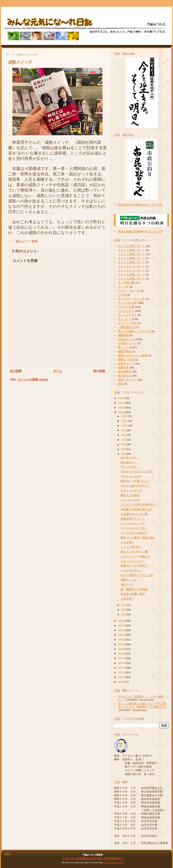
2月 (124, 610)
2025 (121, 403)
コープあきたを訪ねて (134, 533)
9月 (124, 430)
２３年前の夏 (126, 283)
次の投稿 (16, 371)
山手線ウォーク (127, 343)
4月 (124, 454)
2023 (121, 412)
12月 (124, 416)
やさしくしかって (131, 490)
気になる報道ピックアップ (134, 331)
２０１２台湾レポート (131, 254)
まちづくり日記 (127, 323)
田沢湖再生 (125, 372)
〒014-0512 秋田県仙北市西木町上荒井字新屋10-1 (93, 858)
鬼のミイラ (127, 584)
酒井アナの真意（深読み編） (138, 538)
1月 (124, 614)
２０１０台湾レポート (131, 246)
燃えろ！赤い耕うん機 (134, 552)
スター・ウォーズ (129, 291)
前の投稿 (99, 371)
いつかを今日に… (131, 570)
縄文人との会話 (130, 495)
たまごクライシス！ (133, 561)
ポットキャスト (127, 315)
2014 (121, 658)
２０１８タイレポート (131, 271)
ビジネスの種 (126, 307)
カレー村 (123, 287)
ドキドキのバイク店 (133, 528)
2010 (121, 677)
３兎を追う (127, 599)
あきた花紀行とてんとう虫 (137, 575)
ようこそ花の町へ (131, 547)
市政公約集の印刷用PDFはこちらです (141, 231)
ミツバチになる (130, 500)
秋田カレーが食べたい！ (135, 481)
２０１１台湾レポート (131, 250)
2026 (121, 398)
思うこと (21, 241)
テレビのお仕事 (127, 303)
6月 (124, 444)
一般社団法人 (126, 327)
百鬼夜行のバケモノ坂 (134, 514)
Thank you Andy (131, 476)
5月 (124, 449)
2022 (121, 621)
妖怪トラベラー (127, 380)
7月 (124, 440)
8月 (124, 435)
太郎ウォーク (126, 363)
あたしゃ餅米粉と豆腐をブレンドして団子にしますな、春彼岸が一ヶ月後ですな (142, 705)
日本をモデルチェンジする (137, 472)
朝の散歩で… (129, 462)
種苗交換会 (125, 351)
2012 (121, 668)
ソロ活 (122, 295)
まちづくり (125, 319)
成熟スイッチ (20, 62)
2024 (121, 407)
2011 (121, 672)
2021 (121, 625)
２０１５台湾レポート (131, 262)
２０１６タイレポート (131, 266)
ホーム (58, 371)
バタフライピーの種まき (135, 556)
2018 (121, 639)
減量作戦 (123, 335)
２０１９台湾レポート (131, 279)
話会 (121, 384)
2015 (121, 653)
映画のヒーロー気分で (134, 566)
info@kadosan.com (113, 862)
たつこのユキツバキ (133, 523)
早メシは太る (129, 467)
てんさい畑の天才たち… (135, 486)
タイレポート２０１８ (131, 299)
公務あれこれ (126, 339)
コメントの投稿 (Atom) (33, 379)
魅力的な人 (125, 376)
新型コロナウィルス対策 (133, 355)
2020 (121, 630)
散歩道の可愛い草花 (133, 594)
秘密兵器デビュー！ (133, 519)
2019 (121, 635)
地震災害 (123, 368)
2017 (121, 644)
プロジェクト (126, 311)
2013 (121, 663)
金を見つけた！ (130, 458)
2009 (121, 682)
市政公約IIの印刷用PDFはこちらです (140, 205)
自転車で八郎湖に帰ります (137, 509)
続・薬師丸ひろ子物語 (134, 589)
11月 (124, 421)
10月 (124, 425)
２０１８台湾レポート (131, 275)
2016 (121, 649)
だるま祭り (127, 542)
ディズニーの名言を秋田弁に (138, 505)
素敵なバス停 (126, 359)
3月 (124, 605)
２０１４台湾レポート (131, 258)
